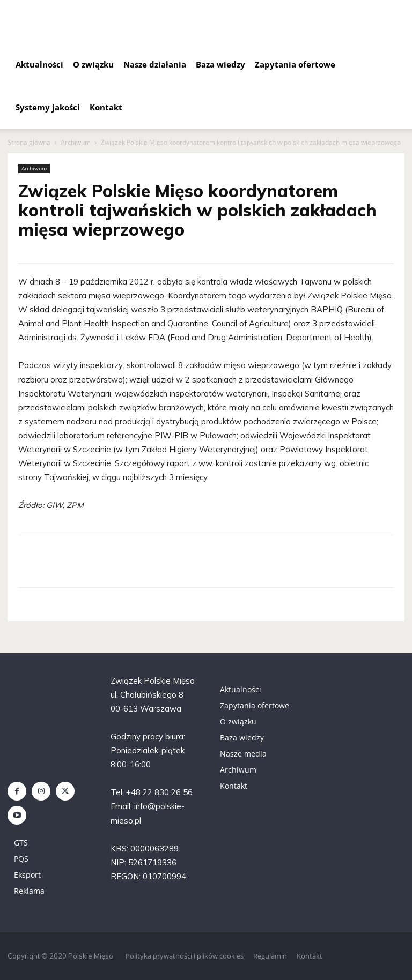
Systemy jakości (48, 107)
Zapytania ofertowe (295, 64)
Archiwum (76, 142)
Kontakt (106, 107)
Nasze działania (155, 64)
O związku (93, 64)
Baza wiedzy (220, 64)
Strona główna (29, 142)
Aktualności (39, 64)
